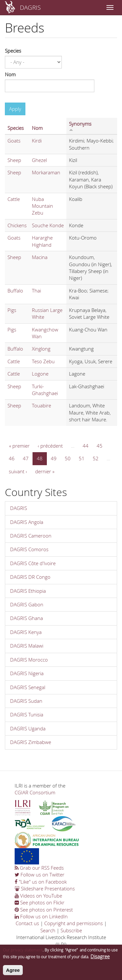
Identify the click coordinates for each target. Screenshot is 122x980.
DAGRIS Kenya (26, 632)
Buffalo (15, 291)
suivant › (18, 471)
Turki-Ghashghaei (45, 390)
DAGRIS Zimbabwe (31, 742)
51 (82, 458)
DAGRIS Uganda (28, 728)
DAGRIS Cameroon (31, 536)
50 (68, 458)
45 (100, 446)
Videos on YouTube (38, 896)
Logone (40, 374)
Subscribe (71, 930)
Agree (13, 973)
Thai (36, 291)
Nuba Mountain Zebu (42, 206)
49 (54, 458)
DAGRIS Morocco (29, 660)
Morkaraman (46, 172)
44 (86, 446)
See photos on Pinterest (44, 910)
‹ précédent (50, 446)
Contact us (27, 923)
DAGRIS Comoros (29, 549)
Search (48, 930)
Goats (14, 141)
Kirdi (37, 141)
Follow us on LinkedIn (41, 916)
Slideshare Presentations (45, 888)
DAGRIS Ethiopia (28, 591)
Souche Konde (48, 225)
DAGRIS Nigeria (27, 673)
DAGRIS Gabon (27, 604)
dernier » (45, 471)
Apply (15, 109)
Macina (40, 257)
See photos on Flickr (40, 902)
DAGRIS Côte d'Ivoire (33, 563)
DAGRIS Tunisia (27, 714)
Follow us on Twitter (40, 875)
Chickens (17, 225)
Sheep (14, 160)
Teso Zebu (43, 361)
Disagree (100, 960)
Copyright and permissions (74, 923)
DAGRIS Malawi (27, 646)
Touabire (41, 405)
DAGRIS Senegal (28, 687)
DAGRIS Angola (27, 522)
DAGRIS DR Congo (30, 577)
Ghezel (39, 160)
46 (12, 458)
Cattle (14, 199)
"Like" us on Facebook (41, 882)
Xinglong (41, 349)
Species (13, 51)
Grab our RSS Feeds (39, 868)
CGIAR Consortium (35, 792)
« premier (19, 446)
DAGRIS (30, 7)
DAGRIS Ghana (27, 618)
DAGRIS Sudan (26, 701)
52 (96, 458)
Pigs (12, 310)
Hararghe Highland (42, 241)
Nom (10, 74)
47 (26, 458)
